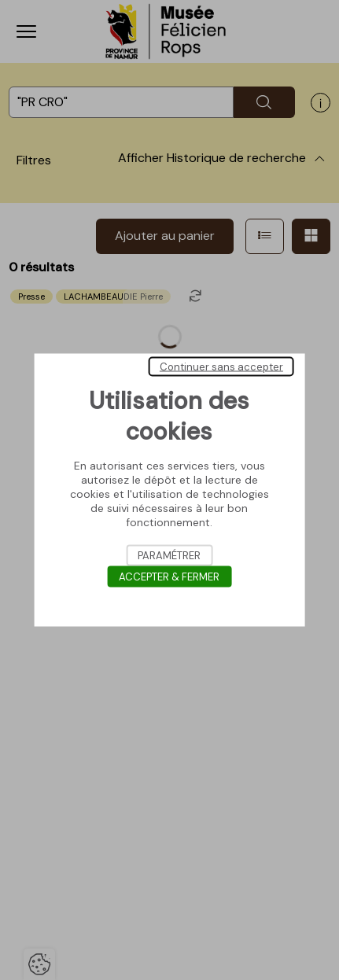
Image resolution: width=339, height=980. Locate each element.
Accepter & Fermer (169, 577)
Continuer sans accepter (221, 367)
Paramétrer (169, 556)
